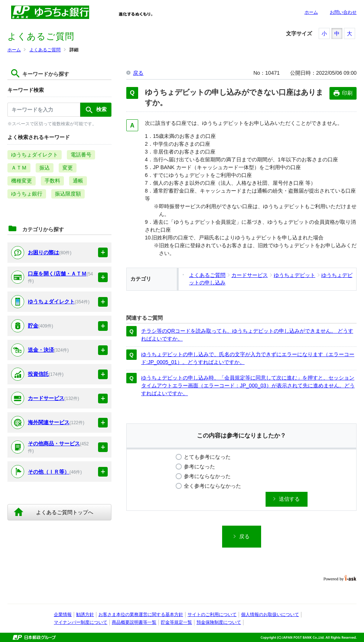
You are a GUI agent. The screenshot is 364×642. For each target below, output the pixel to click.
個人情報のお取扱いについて (270, 614)
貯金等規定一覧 (176, 622)
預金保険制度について (219, 622)
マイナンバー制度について (81, 622)
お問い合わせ (343, 12)
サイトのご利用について (212, 614)
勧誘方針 (85, 614)
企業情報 (63, 614)
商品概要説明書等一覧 (134, 622)
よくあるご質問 (45, 50)
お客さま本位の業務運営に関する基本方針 (141, 614)
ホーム (311, 12)
